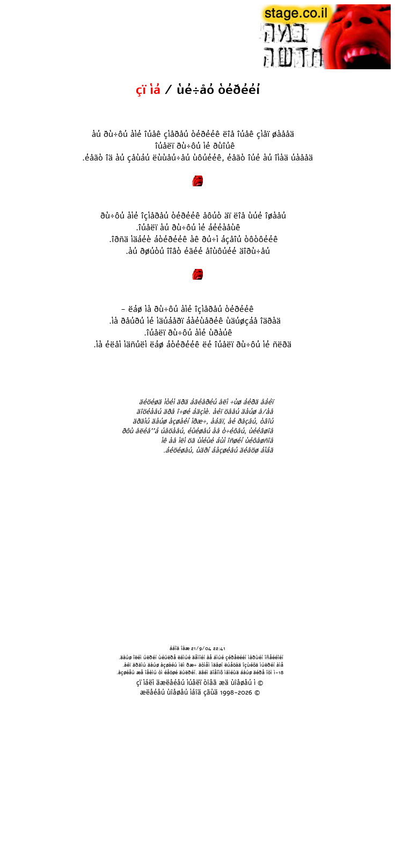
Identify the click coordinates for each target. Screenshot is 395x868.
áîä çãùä (205, 692)
